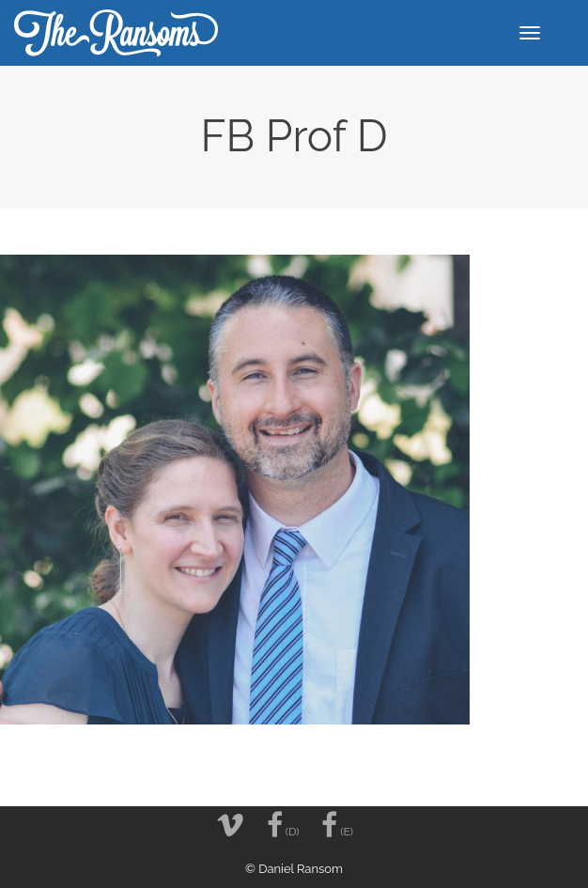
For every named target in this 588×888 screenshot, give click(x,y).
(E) (337, 825)
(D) (283, 825)
